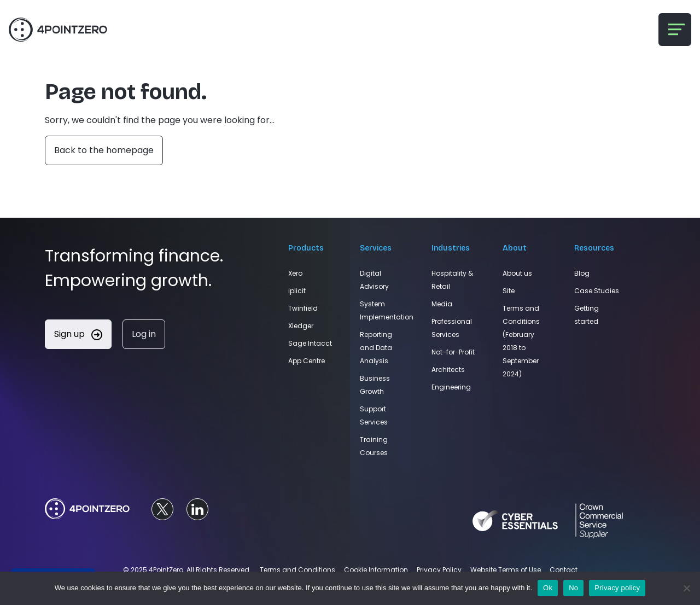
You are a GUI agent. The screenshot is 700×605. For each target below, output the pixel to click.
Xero (295, 273)
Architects (448, 370)
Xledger (301, 326)
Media (442, 304)
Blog (582, 273)
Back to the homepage (104, 150)
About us (517, 273)
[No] (686, 588)
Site (509, 291)
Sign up (78, 334)
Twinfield (303, 308)
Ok (548, 588)
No (573, 588)
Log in (144, 334)
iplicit (297, 291)
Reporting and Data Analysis (376, 348)
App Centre (307, 361)
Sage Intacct (310, 343)
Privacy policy (617, 588)
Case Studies (597, 291)
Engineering (451, 387)
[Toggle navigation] (675, 30)
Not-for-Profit (453, 352)
